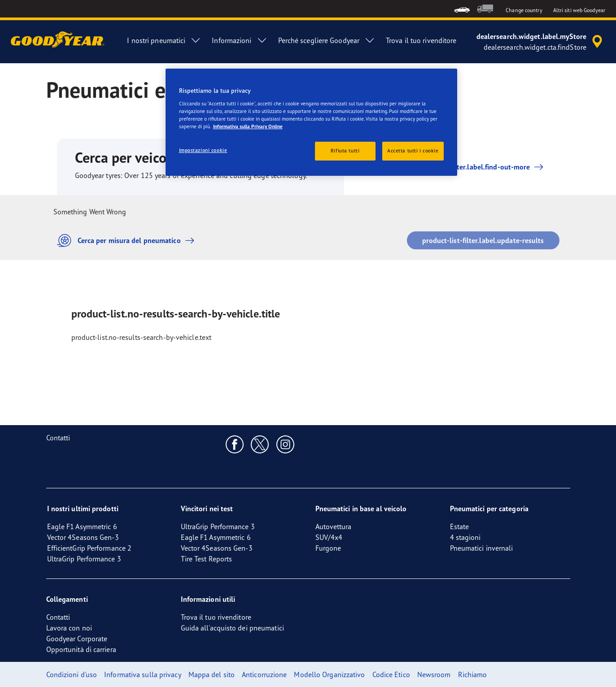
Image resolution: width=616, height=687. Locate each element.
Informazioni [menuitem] (239, 40)
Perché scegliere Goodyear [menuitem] (327, 40)
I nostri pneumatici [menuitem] (164, 40)
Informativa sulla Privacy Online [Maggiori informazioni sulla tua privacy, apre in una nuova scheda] (248, 126)
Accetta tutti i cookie (413, 151)
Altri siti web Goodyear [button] (579, 10)
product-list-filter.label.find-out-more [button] (468, 167)
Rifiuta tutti (345, 151)
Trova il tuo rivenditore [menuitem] (421, 40)
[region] (311, 122)
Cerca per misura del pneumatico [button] (128, 241)
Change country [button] (524, 10)
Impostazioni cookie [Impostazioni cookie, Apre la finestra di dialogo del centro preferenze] (203, 150)
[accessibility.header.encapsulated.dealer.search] (541, 42)
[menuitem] (462, 9)
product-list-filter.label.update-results (483, 240)
